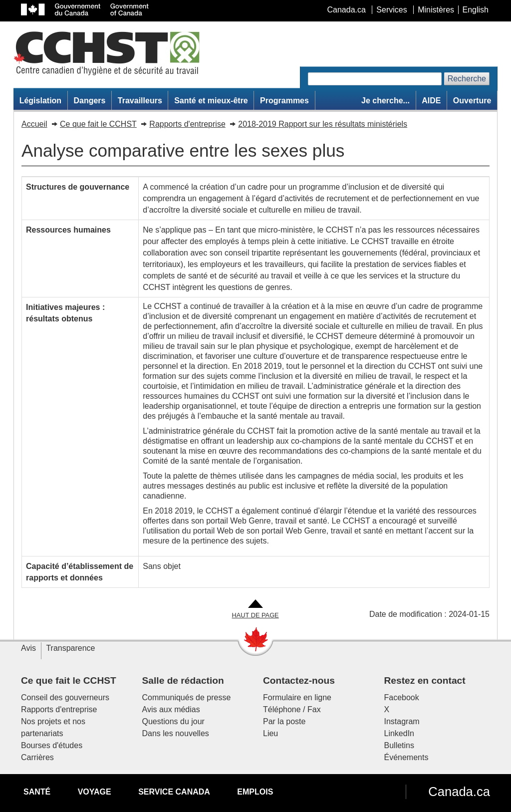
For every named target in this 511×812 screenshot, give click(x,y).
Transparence (70, 648)
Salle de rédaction (183, 680)
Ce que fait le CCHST (98, 124)
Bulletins (399, 745)
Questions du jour (173, 721)
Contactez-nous (299, 680)
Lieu (270, 733)
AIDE (431, 101)
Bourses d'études (52, 745)
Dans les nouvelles (176, 733)
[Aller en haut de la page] (255, 610)
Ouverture (472, 101)
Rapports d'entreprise (187, 124)
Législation (40, 101)
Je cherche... (385, 101)
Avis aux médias (171, 709)
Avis (28, 648)
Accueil (34, 124)
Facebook (402, 697)
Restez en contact (425, 680)
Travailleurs (140, 101)
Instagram (402, 721)
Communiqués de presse (187, 697)
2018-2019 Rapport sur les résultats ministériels (323, 124)
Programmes (284, 101)
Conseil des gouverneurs (65, 697)
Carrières (37, 757)
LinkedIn (399, 733)
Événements (406, 757)
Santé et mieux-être (211, 101)
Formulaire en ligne (297, 697)
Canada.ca (459, 792)
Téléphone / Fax (292, 709)
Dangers (89, 101)
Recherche (467, 79)
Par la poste (284, 721)
